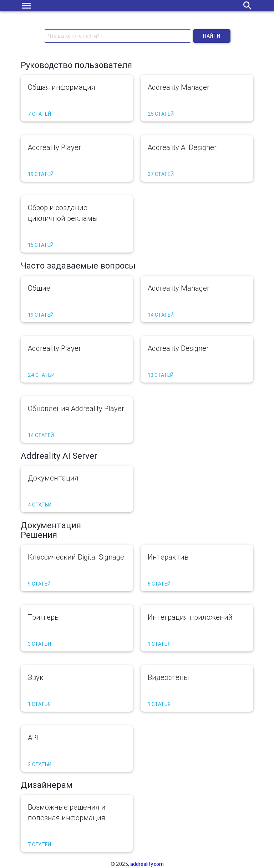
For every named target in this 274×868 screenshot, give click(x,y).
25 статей (161, 114)
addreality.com (147, 864)
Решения (39, 535)
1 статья (159, 644)
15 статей (41, 245)
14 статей (161, 315)
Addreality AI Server (59, 456)
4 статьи (40, 505)
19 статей (41, 174)
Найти (212, 36)
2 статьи (40, 764)
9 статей (39, 584)
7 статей (39, 114)
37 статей (161, 174)
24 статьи (41, 375)
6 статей (159, 584)
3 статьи (39, 644)
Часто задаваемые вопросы (78, 266)
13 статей (161, 375)
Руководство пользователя (76, 65)
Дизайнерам (47, 785)
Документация (51, 525)
